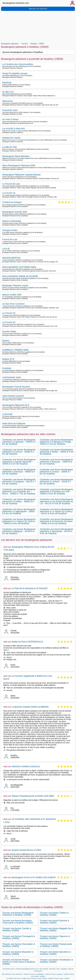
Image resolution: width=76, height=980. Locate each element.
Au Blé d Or (8, 92)
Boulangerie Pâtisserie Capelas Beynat (21, 175)
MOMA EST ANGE (11, 138)
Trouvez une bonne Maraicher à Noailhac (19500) (18, 953)
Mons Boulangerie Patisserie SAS (19, 165)
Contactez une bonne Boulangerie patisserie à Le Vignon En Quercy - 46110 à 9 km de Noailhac (56, 511)
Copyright (64, 969)
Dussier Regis (9, 331)
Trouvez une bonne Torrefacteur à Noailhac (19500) (56, 961)
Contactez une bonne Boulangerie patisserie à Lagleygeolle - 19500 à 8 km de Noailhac (19, 511)
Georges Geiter (10, 230)
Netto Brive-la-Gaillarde (14, 423)
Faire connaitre (44, 969)
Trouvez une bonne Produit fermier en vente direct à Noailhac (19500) (19, 962)
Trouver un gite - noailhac (62, 978)
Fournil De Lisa (10, 239)
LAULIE (6, 249)
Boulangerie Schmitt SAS (15, 212)
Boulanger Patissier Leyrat (15, 285)
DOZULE (35, 766)
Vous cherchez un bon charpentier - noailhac (15, 974)
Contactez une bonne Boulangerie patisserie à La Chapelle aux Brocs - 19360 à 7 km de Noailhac (19, 491)
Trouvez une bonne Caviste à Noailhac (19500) (17, 929)
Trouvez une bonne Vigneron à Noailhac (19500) (55, 937)
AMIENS (44, 707)
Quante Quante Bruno (22, 850)
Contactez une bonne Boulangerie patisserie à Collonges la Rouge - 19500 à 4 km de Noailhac (56, 442)
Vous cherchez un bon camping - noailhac (40, 978)
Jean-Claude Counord (13, 396)
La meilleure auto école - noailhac (17, 978)
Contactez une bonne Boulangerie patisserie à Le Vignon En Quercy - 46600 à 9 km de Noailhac (19, 521)
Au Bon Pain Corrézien (13, 304)
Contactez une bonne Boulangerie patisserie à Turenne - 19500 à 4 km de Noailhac (19, 452)
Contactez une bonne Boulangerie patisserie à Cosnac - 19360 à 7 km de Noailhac (56, 472)
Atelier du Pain (19, 642)
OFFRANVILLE (36, 642)
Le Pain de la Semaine (23, 588)
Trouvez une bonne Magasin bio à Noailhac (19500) (56, 929)
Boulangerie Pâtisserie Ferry (25, 547)
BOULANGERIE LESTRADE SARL (19, 267)
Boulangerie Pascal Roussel (16, 387)
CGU (58, 969)
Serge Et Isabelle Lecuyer (15, 73)
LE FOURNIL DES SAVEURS (26, 819)
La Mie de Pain (10, 147)
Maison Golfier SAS (12, 295)
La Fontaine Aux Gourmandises (18, 64)
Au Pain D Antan (10, 119)
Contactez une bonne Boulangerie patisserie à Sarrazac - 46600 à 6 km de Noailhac (19, 472)
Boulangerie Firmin (21, 877)
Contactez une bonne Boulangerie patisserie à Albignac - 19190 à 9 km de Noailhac (19, 531)
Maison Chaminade (12, 221)
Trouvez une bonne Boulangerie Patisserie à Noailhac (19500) (18, 914)
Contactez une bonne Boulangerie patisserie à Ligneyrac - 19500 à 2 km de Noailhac (19, 442)
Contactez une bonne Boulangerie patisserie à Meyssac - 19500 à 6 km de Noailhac (56, 462)
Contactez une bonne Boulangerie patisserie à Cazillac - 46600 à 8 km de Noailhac (19, 501)
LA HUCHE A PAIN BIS (14, 129)
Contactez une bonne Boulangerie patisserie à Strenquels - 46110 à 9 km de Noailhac (56, 531)
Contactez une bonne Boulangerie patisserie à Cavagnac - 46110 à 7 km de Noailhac (19, 482)
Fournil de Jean (10, 110)
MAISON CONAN (20, 766)
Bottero (6, 341)
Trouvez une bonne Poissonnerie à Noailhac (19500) (56, 945)
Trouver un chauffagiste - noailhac (40, 974)
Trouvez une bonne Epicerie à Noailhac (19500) (54, 922)
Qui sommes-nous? (9, 969)
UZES (38, 850)
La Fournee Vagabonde (23, 676)
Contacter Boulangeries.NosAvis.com (27, 969)
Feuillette (7, 368)
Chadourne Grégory (12, 202)
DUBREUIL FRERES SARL (16, 350)
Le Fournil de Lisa (11, 184)
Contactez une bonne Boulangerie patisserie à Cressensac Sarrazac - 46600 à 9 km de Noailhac (56, 521)
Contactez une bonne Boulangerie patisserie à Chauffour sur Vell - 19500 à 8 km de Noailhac (56, 491)
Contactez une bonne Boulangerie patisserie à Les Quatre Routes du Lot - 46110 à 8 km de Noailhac (57, 501)
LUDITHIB (7, 414)
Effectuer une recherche (38, 9)
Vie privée (52, 969)
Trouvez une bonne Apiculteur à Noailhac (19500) (55, 953)
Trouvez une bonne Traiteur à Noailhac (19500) (54, 914)
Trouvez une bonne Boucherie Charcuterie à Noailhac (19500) (18, 922)
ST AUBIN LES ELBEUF (44, 877)
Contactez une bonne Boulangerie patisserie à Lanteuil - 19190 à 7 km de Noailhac (56, 482)
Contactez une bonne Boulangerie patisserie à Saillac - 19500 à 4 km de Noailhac (57, 452)
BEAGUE (7, 83)
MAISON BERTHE (11, 258)
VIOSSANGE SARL (12, 377)
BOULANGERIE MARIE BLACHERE (20, 276)
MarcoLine (7, 101)
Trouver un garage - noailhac (60, 974)
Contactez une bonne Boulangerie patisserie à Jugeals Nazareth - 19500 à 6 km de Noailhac (19, 462)
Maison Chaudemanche (23, 796)
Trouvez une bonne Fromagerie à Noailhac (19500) (19, 937)
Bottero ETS (8, 359)
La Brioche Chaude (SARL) (25, 707)
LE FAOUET (42, 588)
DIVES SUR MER (45, 796)
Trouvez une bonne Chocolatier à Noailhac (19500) (19, 945)
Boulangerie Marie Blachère (16, 156)
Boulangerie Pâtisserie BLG (16, 405)
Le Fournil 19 (9, 193)
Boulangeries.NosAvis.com (16, 3)
